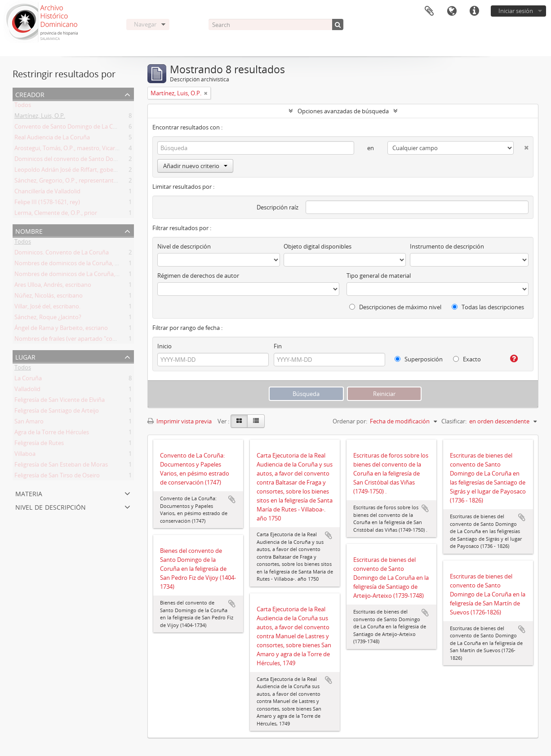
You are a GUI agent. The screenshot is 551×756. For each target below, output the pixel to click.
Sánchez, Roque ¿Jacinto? (48, 319)
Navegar (145, 24)
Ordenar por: (350, 421)
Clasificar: (454, 421)
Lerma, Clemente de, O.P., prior (56, 214)
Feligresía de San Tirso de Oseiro (57, 477)
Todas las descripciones (488, 307)
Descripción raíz (278, 207)
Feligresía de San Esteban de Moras (61, 466)
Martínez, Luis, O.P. (40, 117)
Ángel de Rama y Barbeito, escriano (61, 329)
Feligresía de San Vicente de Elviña (60, 401)
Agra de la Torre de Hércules (52, 434)
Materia (29, 493)
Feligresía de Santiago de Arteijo (57, 412)
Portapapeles (429, 11)
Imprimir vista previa (180, 421)
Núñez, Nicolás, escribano (49, 297)
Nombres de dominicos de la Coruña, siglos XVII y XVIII (87, 265)
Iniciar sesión (516, 11)
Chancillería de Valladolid (47, 193)
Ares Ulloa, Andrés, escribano (53, 286)
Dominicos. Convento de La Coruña (62, 254)
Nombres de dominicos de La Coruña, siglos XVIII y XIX (87, 276)
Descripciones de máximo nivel (395, 307)
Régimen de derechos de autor (198, 276)
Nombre (29, 230)
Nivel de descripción (51, 506)
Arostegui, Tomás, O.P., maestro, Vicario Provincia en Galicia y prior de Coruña (118, 150)
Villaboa (25, 455)
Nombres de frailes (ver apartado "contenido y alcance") (89, 340)
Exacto (467, 359)
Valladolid (27, 391)
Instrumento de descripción (447, 246)
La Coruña (28, 380)
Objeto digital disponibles (318, 246)
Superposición (419, 359)
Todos (23, 107)
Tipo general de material (379, 276)
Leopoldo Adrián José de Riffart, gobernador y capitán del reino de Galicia (111, 171)
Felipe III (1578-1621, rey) (47, 204)
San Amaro (29, 423)
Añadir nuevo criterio (195, 166)
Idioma (452, 11)
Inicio (164, 346)
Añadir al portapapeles (232, 499)
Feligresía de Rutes (39, 445)
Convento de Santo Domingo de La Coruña (72, 128)
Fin (278, 346)
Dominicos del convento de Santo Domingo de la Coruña (90, 160)
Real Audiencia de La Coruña (52, 139)
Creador (30, 94)
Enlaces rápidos (474, 11)
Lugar (25, 356)
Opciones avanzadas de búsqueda (343, 111)
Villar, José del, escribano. (47, 308)
